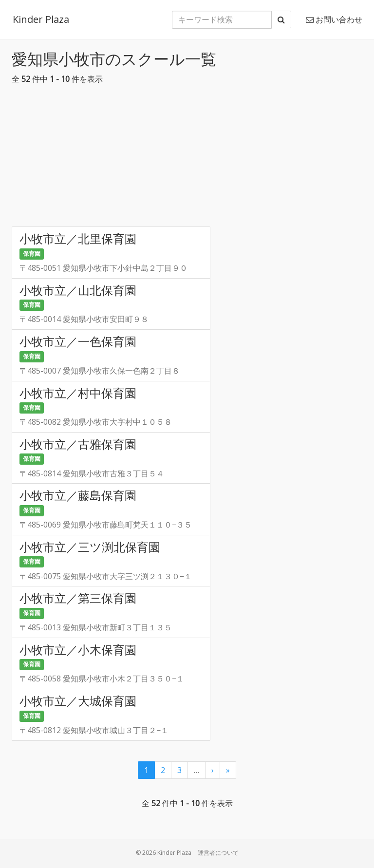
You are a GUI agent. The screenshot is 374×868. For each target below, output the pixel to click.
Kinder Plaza (40, 19)
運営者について (218, 853)
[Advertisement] (187, 158)
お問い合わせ (334, 19)
